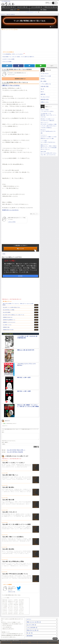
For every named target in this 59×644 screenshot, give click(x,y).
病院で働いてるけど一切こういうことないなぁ (49, 115)
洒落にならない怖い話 (8, 7)
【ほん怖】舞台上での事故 (8, 310)
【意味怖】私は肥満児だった (9, 320)
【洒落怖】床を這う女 (7, 317)
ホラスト (29, 619)
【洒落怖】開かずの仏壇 (8, 330)
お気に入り (15, 10)
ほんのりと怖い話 (22, 7)
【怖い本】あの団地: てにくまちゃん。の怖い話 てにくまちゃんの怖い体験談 (18, 304)
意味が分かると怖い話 (51, 7)
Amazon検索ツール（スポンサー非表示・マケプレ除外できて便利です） (19, 57)
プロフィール (12, 592)
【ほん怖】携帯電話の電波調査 (15, 452)
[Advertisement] (30, 41)
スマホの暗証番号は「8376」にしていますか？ (13, 54)
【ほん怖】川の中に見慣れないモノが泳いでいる (13, 315)
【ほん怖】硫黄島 (6, 312)
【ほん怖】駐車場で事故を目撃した (16, 450)
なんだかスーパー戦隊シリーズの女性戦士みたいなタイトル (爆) (49, 137)
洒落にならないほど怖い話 (34, 622)
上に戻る (55, 639)
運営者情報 (30, 636)
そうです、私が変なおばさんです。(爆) (49, 131)
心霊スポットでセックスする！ (11, 85)
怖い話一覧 (30, 633)
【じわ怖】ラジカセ (7, 325)
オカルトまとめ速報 (7, 62)
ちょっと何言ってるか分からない (49, 141)
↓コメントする (12, 222)
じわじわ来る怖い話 (37, 7)
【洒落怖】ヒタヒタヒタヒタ (9, 322)
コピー (52, 66)
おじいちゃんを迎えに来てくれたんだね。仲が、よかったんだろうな (49, 153)
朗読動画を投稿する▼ (20, 79)
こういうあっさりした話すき (49, 110)
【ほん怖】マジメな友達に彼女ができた (11, 307)
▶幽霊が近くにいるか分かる (10, 210)
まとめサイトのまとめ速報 (8, 59)
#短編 (4, 254)
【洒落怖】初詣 (6, 327)
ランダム (30, 642)
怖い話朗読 (44, 10)
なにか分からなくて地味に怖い (49, 120)
